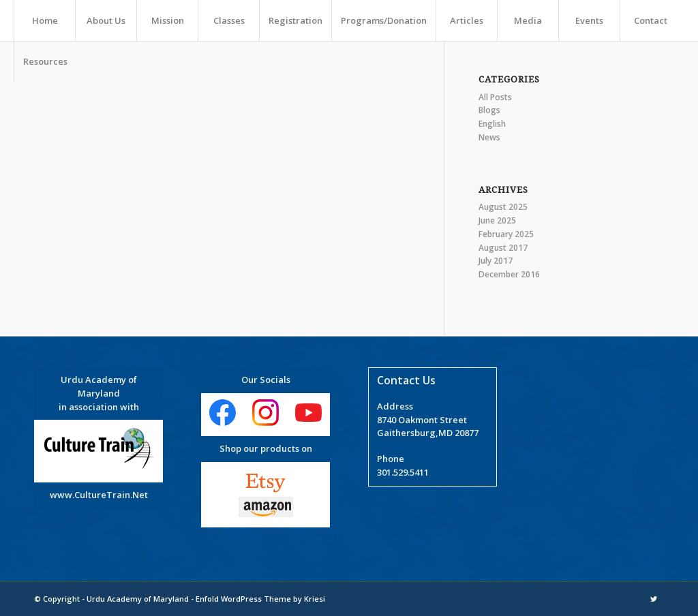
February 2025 (506, 234)
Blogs (489, 110)
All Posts (495, 97)
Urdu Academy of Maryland (138, 599)
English (492, 124)
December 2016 (509, 274)
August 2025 (503, 207)
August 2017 (503, 248)
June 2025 (497, 220)
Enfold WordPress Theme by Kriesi (260, 599)
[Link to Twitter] (654, 599)
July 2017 (496, 261)
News (489, 137)
